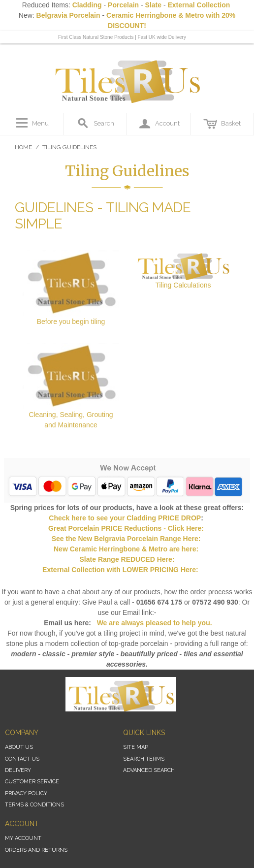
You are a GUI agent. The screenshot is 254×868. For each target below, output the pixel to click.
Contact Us (22, 759)
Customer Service (32, 782)
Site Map (136, 747)
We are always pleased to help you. (154, 623)
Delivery (18, 770)
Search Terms (144, 759)
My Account (23, 838)
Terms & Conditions (34, 805)
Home (23, 147)
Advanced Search (149, 770)
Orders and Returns (36, 850)
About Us (19, 747)
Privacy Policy (26, 793)
